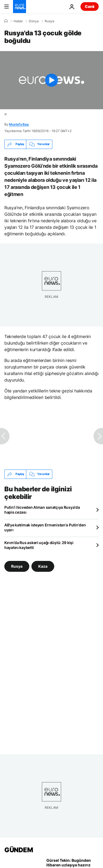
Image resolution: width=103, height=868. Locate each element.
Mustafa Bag (19, 124)
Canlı (90, 6)
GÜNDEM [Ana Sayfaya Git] (19, 850)
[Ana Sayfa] (6, 21)
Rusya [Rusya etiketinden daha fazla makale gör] (17, 566)
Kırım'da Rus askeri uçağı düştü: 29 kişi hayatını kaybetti (39, 545)
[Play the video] (51, 80)
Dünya (34, 21)
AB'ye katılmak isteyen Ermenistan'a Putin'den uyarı (45, 527)
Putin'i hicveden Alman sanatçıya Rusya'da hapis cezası (42, 510)
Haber (18, 21)
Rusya (49, 21)
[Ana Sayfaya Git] (20, 7)
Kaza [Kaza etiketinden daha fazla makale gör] (43, 566)
